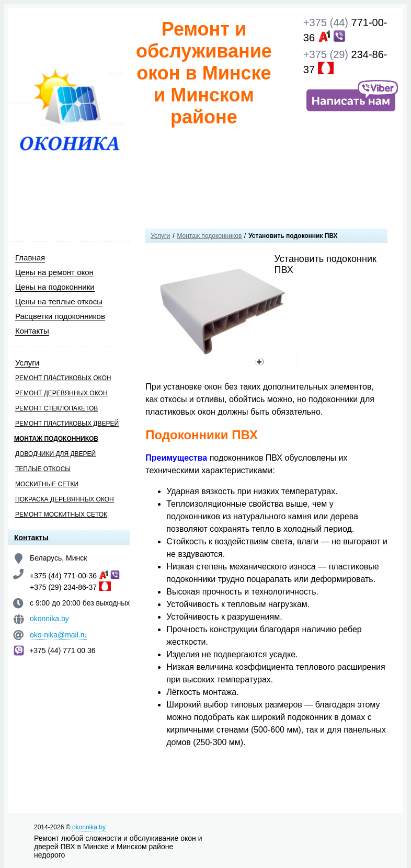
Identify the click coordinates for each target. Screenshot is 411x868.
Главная (30, 258)
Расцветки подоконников (60, 316)
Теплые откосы (43, 469)
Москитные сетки (47, 484)
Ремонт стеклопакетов (56, 408)
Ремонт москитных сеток (61, 515)
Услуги (27, 363)
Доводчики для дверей (55, 454)
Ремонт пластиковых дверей (67, 424)
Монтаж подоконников (56, 439)
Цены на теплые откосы (59, 301)
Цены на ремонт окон (54, 272)
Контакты (32, 331)
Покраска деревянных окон (65, 499)
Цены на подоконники (55, 287)
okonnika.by (49, 619)
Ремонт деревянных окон (61, 393)
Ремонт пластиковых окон (63, 378)
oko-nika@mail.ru (58, 635)
